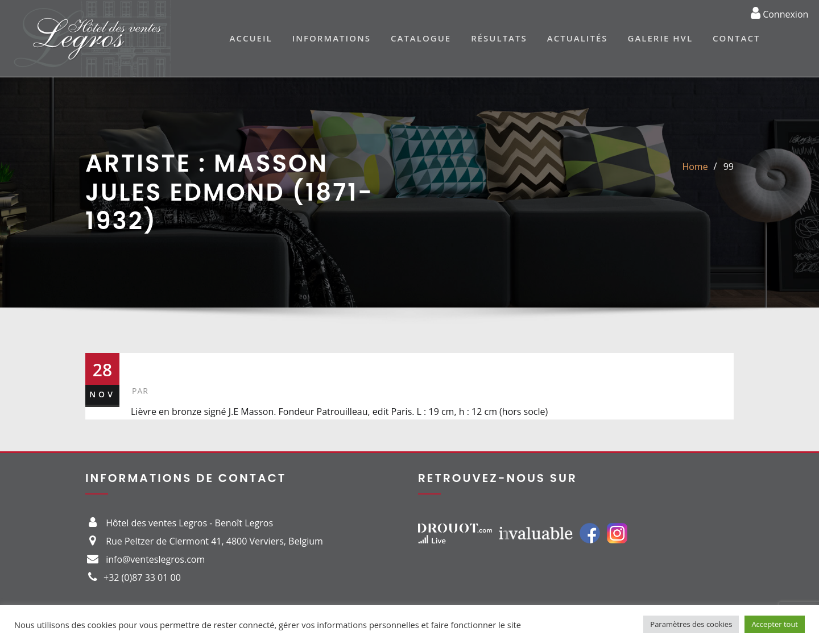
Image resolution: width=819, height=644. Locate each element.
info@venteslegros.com (155, 559)
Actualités (578, 38)
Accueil (251, 38)
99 (729, 167)
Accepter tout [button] (775, 624)
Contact (736, 38)
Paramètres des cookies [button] (691, 624)
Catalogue (421, 38)
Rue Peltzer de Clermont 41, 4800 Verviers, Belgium (214, 541)
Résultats (499, 38)
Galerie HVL (661, 38)
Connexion (779, 13)
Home (695, 167)
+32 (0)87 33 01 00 (142, 577)
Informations (332, 38)
